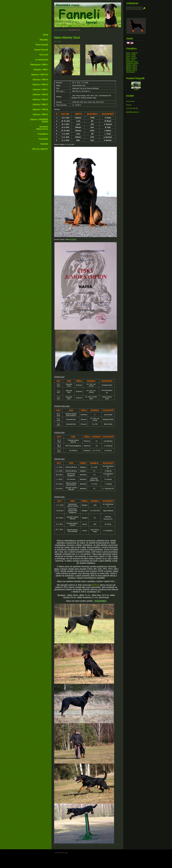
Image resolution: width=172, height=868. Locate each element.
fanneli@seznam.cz (133, 112)
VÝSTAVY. (73, 239)
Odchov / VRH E (40, 95)
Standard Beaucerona (42, 128)
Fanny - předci (131, 54)
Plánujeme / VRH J (39, 65)
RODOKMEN (100, 601)
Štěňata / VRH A (132, 65)
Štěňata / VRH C (132, 68)
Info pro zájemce (40, 149)
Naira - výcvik (131, 60)
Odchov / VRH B (40, 109)
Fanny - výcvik (131, 56)
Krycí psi (44, 55)
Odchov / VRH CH (40, 75)
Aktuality (44, 40)
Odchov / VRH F (40, 90)
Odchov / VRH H (40, 80)
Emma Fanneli (41, 50)
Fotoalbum (43, 134)
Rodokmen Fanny (132, 61)
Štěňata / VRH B (132, 67)
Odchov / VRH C (40, 105)
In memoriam (42, 60)
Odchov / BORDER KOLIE (39, 121)
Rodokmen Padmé (132, 63)
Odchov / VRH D (40, 100)
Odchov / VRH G (40, 85)
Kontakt (44, 144)
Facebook (43, 139)
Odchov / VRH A (40, 114)
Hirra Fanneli (42, 45)
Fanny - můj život (132, 53)
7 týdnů (136, 89)
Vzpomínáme (131, 72)
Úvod (46, 35)
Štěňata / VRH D (132, 70)
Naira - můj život (132, 58)
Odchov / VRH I (41, 70)
